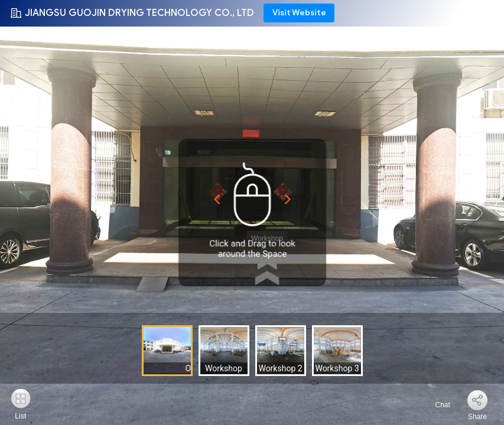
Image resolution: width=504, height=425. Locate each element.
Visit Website (299, 13)
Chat (436, 405)
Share (477, 417)
